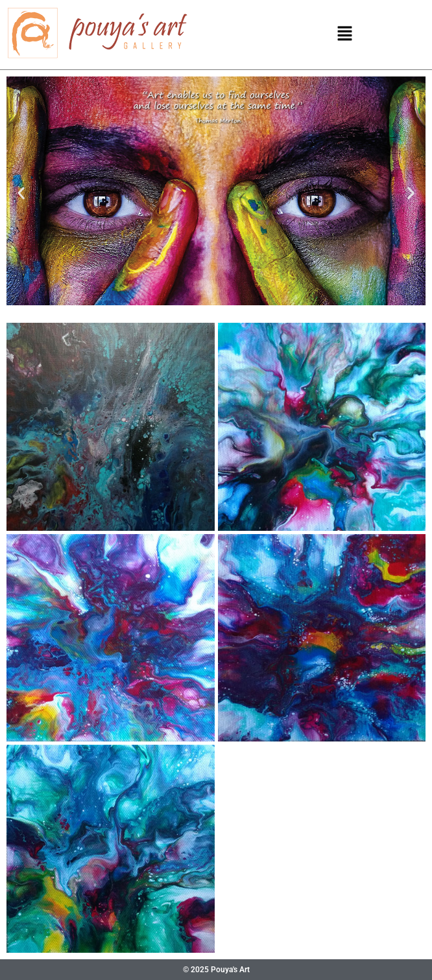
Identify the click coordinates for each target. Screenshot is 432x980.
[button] (344, 34)
